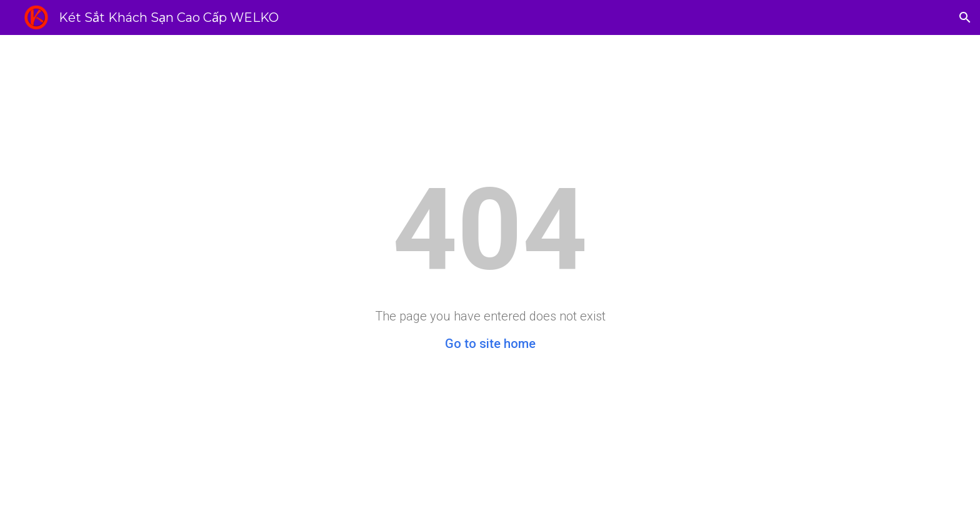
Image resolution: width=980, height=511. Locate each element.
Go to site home (490, 344)
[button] (965, 17)
